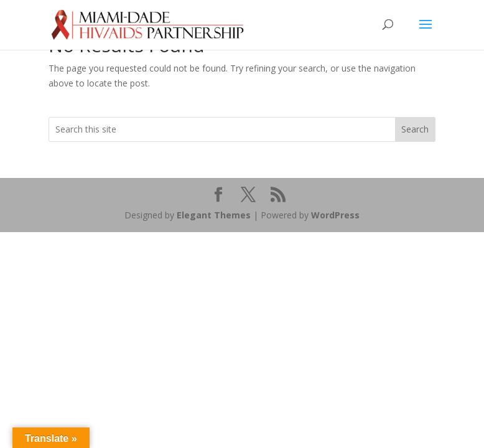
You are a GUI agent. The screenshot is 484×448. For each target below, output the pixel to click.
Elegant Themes (214, 215)
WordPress (335, 215)
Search (415, 129)
